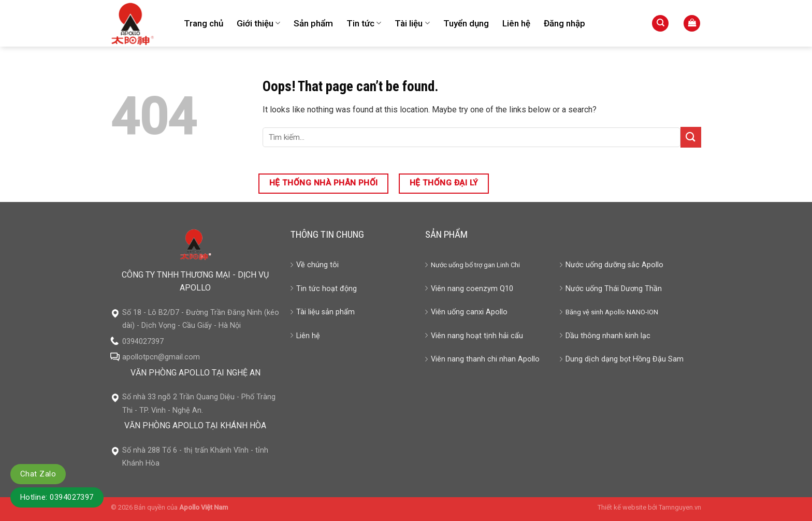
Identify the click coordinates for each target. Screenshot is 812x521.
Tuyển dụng (466, 23)
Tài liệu (412, 23)
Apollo (615, 312)
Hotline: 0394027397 (57, 497)
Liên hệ (516, 23)
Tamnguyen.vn (680, 507)
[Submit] (691, 137)
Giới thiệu (258, 23)
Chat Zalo (38, 474)
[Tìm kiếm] (660, 24)
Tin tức (364, 23)
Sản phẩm (313, 23)
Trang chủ (204, 23)
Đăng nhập (564, 23)
